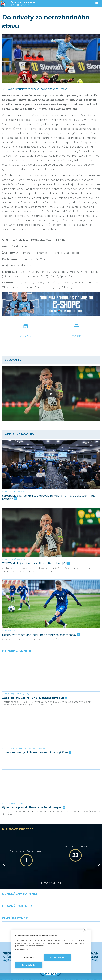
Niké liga (23, 728)
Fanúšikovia (22, 492)
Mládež (23, 772)
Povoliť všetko (29, 965)
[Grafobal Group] (76, 895)
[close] (85, 930)
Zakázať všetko (57, 957)
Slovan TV (21, 559)
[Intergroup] (25, 895)
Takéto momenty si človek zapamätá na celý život (36, 732)
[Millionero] (76, 883)
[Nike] (51, 871)
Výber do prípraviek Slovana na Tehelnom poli (33, 776)
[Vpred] (98, 833)
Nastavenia (29, 957)
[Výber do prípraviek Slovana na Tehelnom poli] (51, 759)
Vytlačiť (76, 336)
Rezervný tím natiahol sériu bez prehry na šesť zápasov (41, 635)
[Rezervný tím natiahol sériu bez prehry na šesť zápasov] (51, 604)
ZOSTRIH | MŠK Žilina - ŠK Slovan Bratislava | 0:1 (36, 564)
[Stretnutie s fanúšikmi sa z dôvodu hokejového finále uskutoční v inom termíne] (51, 465)
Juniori (20, 631)
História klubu (51, 852)
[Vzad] (4, 833)
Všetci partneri (51, 905)
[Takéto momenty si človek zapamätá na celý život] (51, 715)
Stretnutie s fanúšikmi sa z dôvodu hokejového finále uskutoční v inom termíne (50, 497)
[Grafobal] (25, 883)
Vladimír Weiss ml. (37, 728)
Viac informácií (22, 950)
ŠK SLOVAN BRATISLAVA (23, 4)
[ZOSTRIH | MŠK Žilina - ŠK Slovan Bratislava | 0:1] (51, 533)
